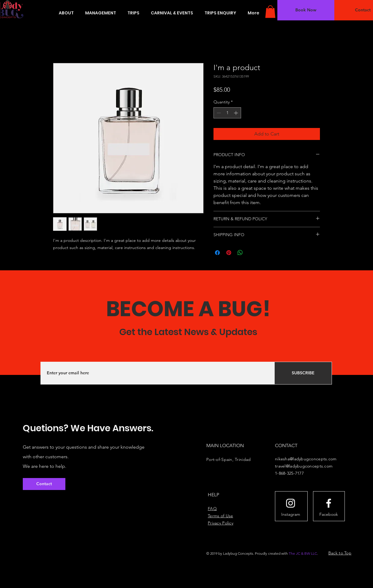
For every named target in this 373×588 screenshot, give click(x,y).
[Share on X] (252, 253)
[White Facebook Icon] (329, 503)
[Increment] (236, 113)
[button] (270, 12)
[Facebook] (329, 514)
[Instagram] (291, 514)
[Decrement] (218, 113)
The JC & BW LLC (303, 553)
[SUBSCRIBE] (303, 373)
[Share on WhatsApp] (240, 253)
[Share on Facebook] (217, 253)
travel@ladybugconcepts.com (304, 466)
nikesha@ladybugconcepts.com (306, 459)
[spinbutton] (227, 113)
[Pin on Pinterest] (229, 253)
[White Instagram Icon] (291, 503)
